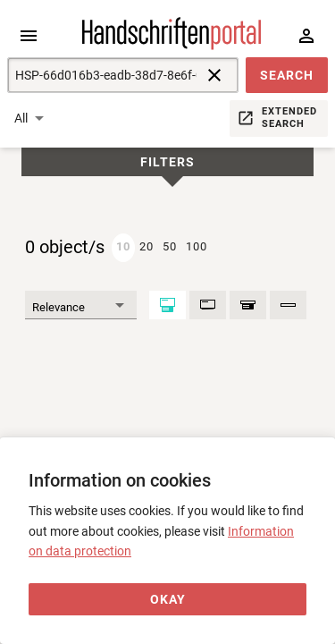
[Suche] (102, 75)
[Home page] (172, 46)
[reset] (214, 75)
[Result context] (248, 305)
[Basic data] (208, 305)
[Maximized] (167, 305)
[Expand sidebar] (29, 36)
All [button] (21, 118)
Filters (167, 162)
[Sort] (81, 305)
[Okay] (167, 600)
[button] (287, 75)
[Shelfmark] (288, 305)
